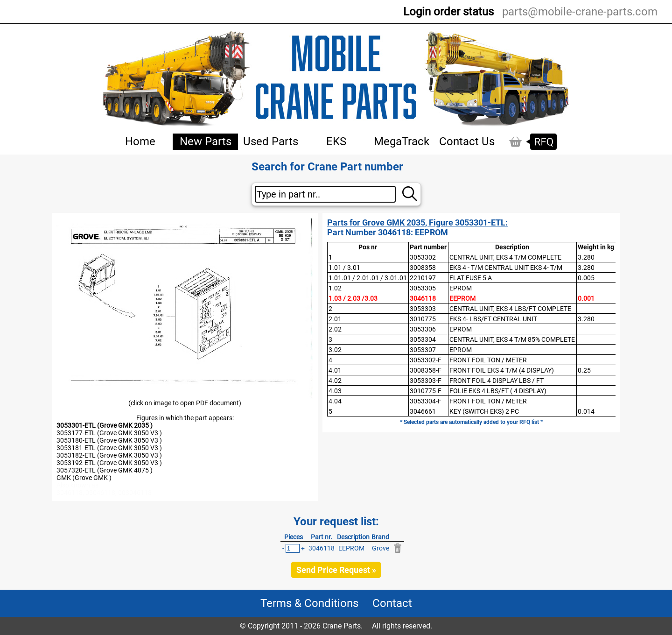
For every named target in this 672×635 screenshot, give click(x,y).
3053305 (423, 288)
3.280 (586, 257)
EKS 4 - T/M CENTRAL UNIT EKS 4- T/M (506, 268)
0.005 (586, 278)
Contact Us (467, 141)
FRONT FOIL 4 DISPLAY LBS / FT (497, 381)
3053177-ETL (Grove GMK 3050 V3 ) (109, 433)
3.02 (335, 350)
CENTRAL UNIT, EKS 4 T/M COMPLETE (505, 257)
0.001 (586, 298)
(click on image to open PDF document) (185, 403)
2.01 (335, 319)
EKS (336, 141)
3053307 (423, 350)
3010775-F (426, 391)
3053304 (423, 339)
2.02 (335, 329)
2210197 (423, 278)
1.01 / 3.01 (344, 268)
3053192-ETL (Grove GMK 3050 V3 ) (109, 463)
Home (140, 141)
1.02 (335, 288)
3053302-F (426, 360)
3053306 (423, 329)
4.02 (335, 381)
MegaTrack (402, 141)
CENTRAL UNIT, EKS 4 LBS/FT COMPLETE (510, 309)
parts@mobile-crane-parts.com (580, 12)
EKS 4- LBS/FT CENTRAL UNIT (493, 319)
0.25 (584, 370)
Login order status (448, 12)
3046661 (423, 411)
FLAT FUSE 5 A (471, 278)
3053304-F (426, 401)
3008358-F (426, 370)
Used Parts (271, 141)
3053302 (423, 257)
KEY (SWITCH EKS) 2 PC (484, 411)
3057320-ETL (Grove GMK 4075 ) (105, 470)
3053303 (423, 309)
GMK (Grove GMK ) (84, 478)
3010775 (423, 319)
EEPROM (462, 298)
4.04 (335, 401)
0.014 (586, 411)
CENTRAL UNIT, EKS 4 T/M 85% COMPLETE (512, 339)
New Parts (206, 141)
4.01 (335, 370)
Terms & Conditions (309, 603)
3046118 (423, 298)
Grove (381, 548)
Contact (392, 603)
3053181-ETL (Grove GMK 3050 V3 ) (109, 448)
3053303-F (426, 381)
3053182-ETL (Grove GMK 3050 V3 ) (109, 455)
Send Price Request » (336, 570)
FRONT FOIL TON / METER (488, 360)
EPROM (461, 288)
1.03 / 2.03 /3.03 (353, 298)
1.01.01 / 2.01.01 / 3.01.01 (368, 278)
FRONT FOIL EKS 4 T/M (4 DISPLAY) (502, 370)
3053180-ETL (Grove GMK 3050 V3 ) (109, 440)
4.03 (335, 391)
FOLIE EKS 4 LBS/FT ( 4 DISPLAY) (498, 391)
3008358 (423, 268)
